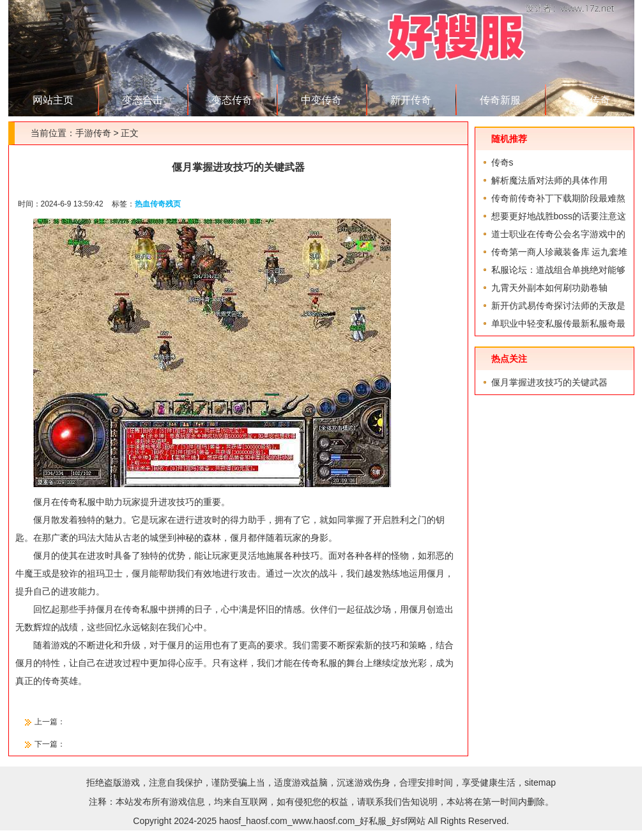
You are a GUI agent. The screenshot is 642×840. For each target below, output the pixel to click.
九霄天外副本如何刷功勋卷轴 (549, 288)
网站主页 (53, 100)
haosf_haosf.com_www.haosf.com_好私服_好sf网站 (322, 821)
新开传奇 (411, 100)
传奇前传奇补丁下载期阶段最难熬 (558, 198)
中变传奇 (321, 100)
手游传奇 (93, 133)
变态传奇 (232, 100)
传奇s (502, 162)
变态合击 (142, 100)
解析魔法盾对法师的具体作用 (549, 180)
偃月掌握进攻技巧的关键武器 (549, 382)
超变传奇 (590, 100)
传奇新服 (500, 100)
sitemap (540, 782)
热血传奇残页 (158, 204)
